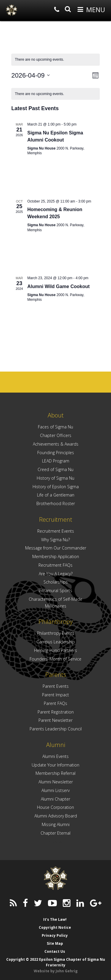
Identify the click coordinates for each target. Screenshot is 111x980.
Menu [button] (96, 9)
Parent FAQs (55, 703)
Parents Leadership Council (56, 729)
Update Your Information (55, 765)
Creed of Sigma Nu (55, 469)
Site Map (55, 943)
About (56, 415)
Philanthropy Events (56, 633)
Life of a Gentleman (56, 495)
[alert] (55, 94)
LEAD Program (56, 461)
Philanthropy (55, 622)
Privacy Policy (55, 935)
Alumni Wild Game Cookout (58, 286)
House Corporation (55, 807)
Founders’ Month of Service (55, 659)
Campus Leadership (56, 642)
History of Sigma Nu (55, 478)
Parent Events (56, 686)
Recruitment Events (56, 531)
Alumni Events (55, 756)
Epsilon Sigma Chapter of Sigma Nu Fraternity (12, 10)
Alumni (56, 745)
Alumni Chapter (55, 799)
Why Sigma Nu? (55, 540)
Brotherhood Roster (56, 503)
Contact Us (55, 951)
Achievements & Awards (56, 444)
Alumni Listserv (55, 790)
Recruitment (56, 519)
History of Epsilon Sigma (56, 487)
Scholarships (56, 582)
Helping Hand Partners (55, 650)
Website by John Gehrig (56, 971)
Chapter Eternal (55, 833)
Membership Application (56, 556)
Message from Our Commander (56, 548)
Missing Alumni (56, 824)
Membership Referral (55, 773)
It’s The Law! (55, 919)
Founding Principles (56, 453)
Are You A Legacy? (56, 574)
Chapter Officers (56, 435)
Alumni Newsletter (56, 782)
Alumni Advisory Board (56, 816)
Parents (56, 675)
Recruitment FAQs (55, 565)
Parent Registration (56, 712)
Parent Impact (55, 695)
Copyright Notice (55, 927)
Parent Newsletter (55, 720)
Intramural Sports (55, 591)
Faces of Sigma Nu (55, 427)
